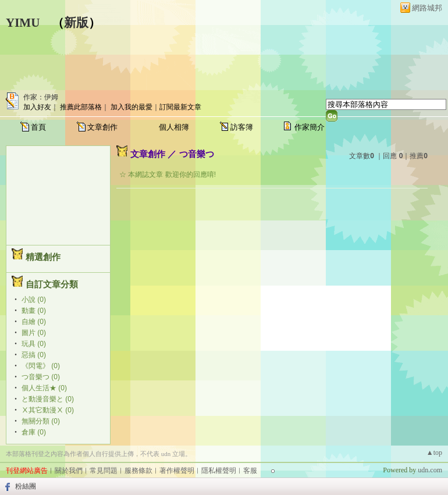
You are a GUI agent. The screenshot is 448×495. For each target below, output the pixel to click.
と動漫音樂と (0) (48, 399)
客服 (250, 471)
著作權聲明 (177, 471)
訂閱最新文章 (180, 107)
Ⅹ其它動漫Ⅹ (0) (48, 410)
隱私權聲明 (219, 471)
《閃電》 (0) (41, 366)
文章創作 (102, 127)
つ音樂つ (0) (41, 377)
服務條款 (138, 471)
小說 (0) (34, 300)
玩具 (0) (34, 344)
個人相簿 (174, 127)
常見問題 (104, 471)
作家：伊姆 (41, 97)
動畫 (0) (34, 311)
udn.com (430, 470)
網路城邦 (427, 8)
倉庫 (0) (34, 432)
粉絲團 (26, 486)
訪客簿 (242, 127)
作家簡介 (310, 127)
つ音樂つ (197, 154)
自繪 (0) (34, 322)
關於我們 (69, 471)
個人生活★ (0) (44, 388)
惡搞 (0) (34, 355)
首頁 (38, 127)
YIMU (23, 23)
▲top (434, 453)
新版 (76, 23)
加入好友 (37, 107)
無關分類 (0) (41, 421)
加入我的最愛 (131, 107)
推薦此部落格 (81, 107)
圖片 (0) (34, 333)
